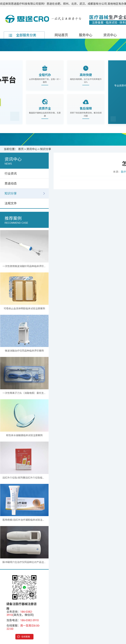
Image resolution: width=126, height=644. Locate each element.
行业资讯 (11, 174)
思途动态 (11, 183)
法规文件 (11, 203)
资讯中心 (110, 35)
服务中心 (86, 35)
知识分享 (46, 149)
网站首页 (61, 35)
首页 (21, 149)
